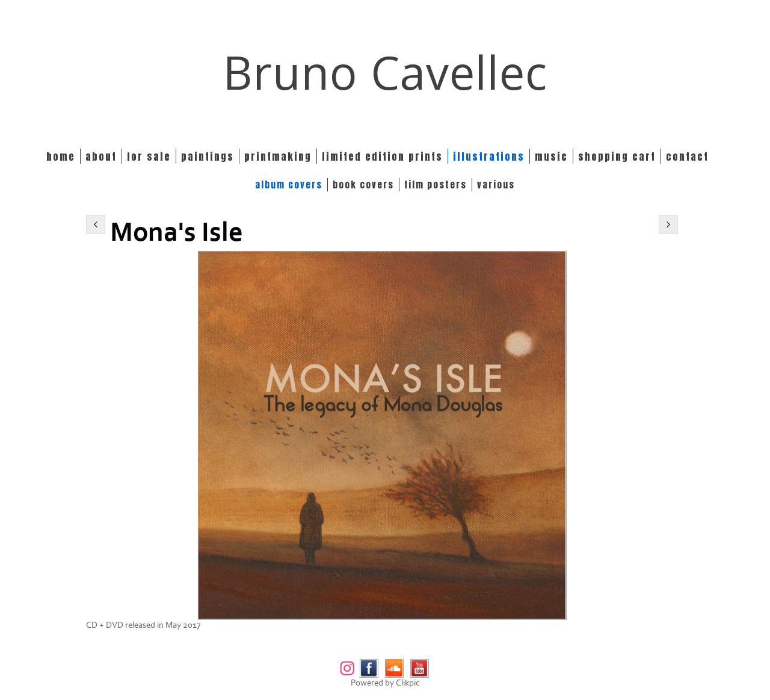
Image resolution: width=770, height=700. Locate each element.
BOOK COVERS (363, 185)
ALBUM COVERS (289, 185)
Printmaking (278, 156)
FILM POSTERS (436, 185)
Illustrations (489, 156)
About (101, 156)
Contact (687, 156)
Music (551, 156)
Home (61, 156)
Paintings (208, 156)
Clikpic (408, 683)
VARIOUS (496, 185)
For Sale (149, 156)
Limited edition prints (382, 156)
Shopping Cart (617, 156)
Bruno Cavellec (385, 72)
